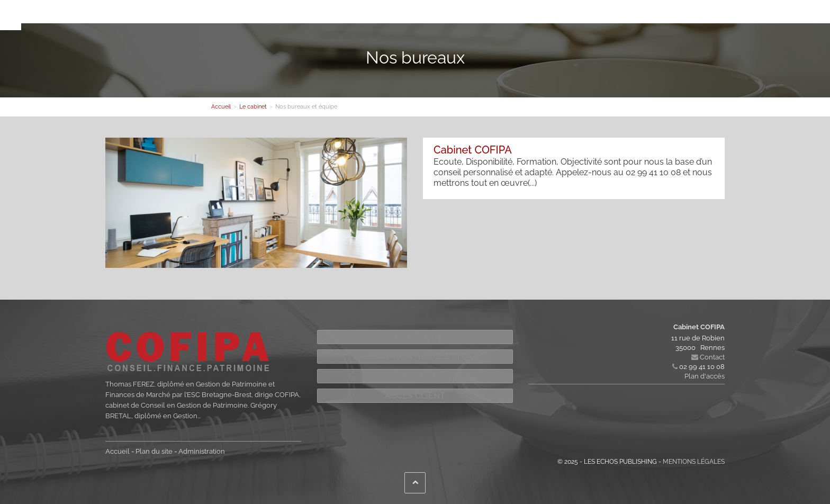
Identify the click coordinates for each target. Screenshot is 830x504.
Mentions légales (694, 462)
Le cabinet (228, 14)
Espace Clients (415, 376)
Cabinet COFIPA (473, 150)
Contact (456, 14)
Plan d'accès (705, 376)
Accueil (118, 451)
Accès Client (415, 396)
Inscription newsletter (415, 357)
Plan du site (154, 451)
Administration (202, 451)
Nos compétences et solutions (309, 14)
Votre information (402, 14)
